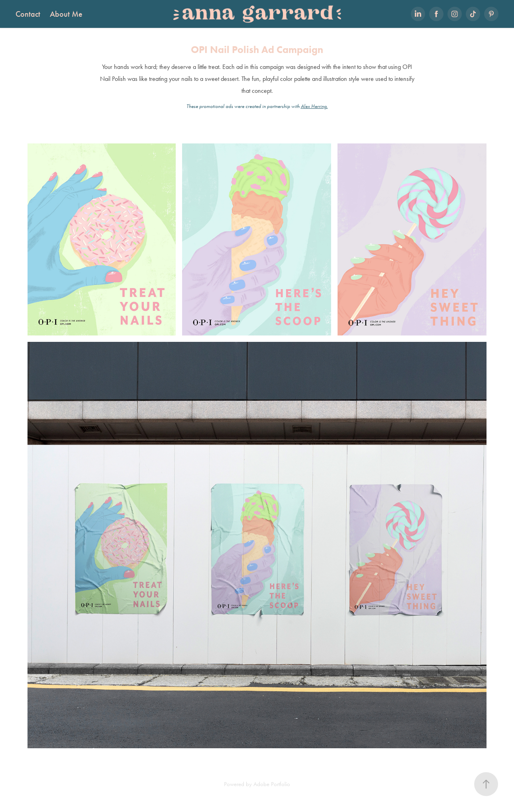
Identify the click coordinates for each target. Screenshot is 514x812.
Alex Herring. (314, 106)
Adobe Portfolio (272, 784)
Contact (28, 14)
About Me (66, 14)
